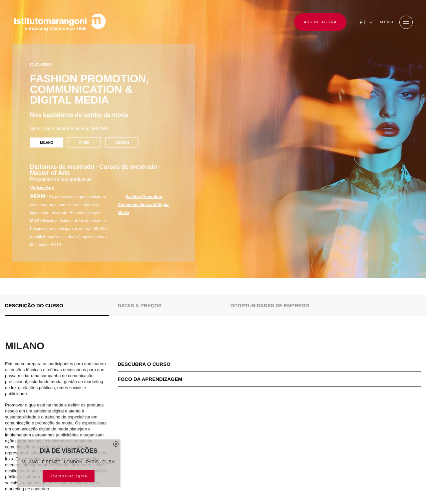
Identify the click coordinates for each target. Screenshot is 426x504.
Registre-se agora (68, 476)
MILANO (46, 143)
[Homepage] (60, 22)
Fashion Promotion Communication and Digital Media (144, 205)
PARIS (84, 143)
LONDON (122, 143)
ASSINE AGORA (320, 22)
